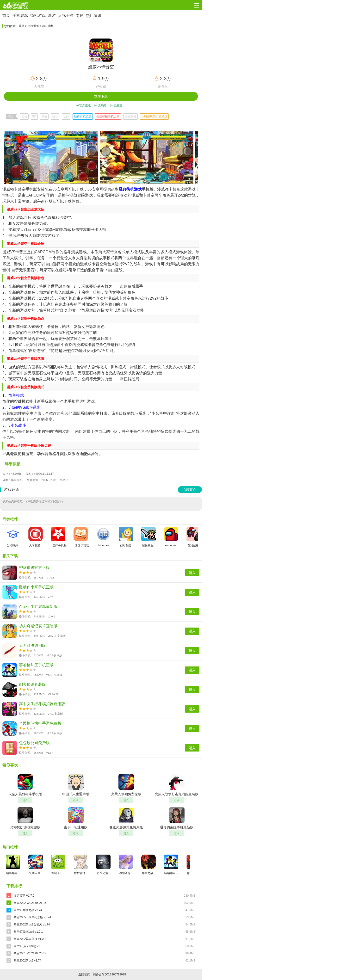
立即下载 (101, 96)
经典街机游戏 (83, 117)
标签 (10, 117)
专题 (80, 15)
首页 (6, 15)
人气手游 (66, 15)
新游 (52, 15)
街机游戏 (38, 15)
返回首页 (84, 974)
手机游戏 (20, 15)
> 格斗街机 (47, 26)
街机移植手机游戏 (108, 117)
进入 (192, 573)
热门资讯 (94, 15)
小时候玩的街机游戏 (154, 117)
